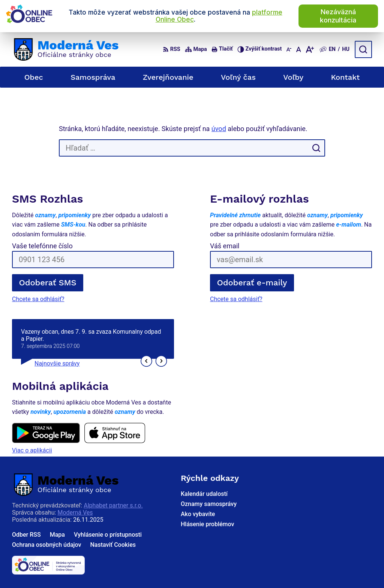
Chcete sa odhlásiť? (38, 299)
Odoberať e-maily (252, 283)
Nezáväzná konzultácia (338, 16)
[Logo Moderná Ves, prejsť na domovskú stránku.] (65, 49)
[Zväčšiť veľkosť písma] (310, 49)
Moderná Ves (75, 513)
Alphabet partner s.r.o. (113, 505)
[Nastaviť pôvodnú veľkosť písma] (299, 49)
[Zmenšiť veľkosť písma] (289, 49)
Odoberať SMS (48, 283)
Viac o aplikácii (32, 450)
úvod (219, 129)
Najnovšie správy (57, 363)
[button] (146, 361)
